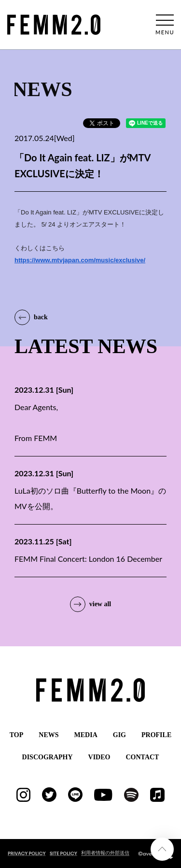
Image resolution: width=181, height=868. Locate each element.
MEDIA (86, 735)
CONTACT (142, 757)
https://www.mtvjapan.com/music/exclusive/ (80, 260)
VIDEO (99, 757)
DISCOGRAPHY (48, 757)
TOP (17, 735)
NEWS (49, 735)
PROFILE (156, 735)
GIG (119, 735)
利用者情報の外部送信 (105, 853)
